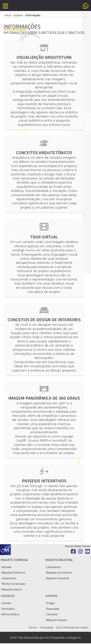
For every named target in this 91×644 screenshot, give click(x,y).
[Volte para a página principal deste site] (45, 6)
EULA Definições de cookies (72, 627)
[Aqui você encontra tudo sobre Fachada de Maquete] (6, 567)
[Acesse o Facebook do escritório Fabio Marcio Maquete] (73, 551)
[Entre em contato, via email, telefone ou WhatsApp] (6, 603)
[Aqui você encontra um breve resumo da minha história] (10, 614)
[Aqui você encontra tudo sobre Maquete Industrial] (57, 578)
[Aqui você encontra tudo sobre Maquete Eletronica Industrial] (59, 572)
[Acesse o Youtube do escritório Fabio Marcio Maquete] (87, 551)
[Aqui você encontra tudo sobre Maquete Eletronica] (13, 572)
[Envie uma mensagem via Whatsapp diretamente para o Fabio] (86, 6)
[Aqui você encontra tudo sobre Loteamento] (53, 567)
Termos (33, 627)
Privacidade (46, 627)
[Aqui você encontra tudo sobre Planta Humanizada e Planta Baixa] (13, 584)
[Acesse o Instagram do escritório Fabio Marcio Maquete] (80, 551)
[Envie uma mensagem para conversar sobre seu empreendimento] (8, 609)
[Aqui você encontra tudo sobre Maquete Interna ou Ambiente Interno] (12, 589)
